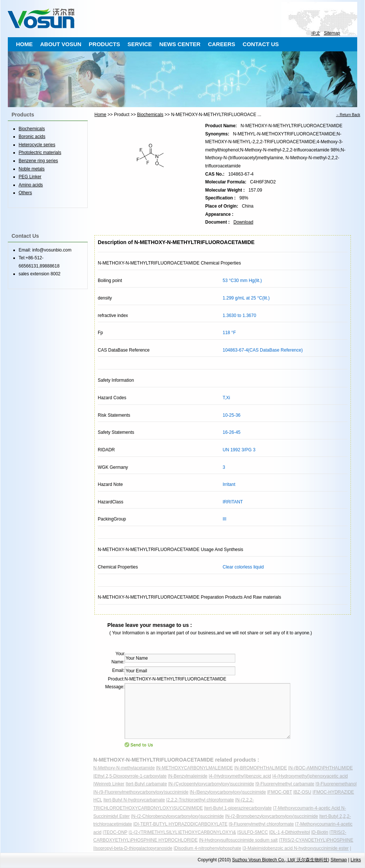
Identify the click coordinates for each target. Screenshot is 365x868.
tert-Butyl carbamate (147, 784)
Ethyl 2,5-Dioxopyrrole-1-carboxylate (130, 776)
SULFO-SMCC (253, 832)
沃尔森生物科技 (311, 860)
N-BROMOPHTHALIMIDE (261, 768)
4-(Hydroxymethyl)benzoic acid (241, 776)
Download (243, 222)
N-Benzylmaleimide (188, 776)
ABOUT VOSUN (61, 44)
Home (100, 115)
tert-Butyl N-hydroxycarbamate (135, 800)
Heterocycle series (37, 145)
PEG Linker (30, 177)
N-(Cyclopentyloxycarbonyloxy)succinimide (212, 784)
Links (356, 860)
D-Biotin (320, 832)
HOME (24, 44)
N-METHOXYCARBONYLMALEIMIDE (195, 768)
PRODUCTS (104, 44)
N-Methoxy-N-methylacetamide (124, 768)
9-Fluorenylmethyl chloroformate (262, 824)
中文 (316, 33)
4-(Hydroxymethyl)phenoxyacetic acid (311, 776)
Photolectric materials (40, 153)
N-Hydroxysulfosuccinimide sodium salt (239, 840)
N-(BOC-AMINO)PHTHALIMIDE (321, 768)
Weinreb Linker (109, 784)
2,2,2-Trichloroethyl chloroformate (201, 800)
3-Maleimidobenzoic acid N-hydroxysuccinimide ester (296, 848)
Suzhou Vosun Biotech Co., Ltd (263, 860)
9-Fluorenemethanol (337, 784)
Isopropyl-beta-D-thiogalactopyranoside (133, 848)
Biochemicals (150, 115)
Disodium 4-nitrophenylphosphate (208, 848)
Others (25, 193)
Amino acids (31, 185)
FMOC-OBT (280, 792)
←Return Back (348, 115)
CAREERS (221, 44)
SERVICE (140, 44)
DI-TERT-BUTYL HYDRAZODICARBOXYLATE (181, 824)
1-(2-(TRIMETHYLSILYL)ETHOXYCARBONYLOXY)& (183, 832)
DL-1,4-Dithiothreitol (290, 832)
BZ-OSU (303, 792)
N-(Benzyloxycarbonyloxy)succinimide (228, 792)
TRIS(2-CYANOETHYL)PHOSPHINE (316, 840)
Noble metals (32, 169)
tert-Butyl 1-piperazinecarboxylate (238, 808)
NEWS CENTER (180, 44)
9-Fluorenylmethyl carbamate (285, 784)
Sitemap (332, 33)
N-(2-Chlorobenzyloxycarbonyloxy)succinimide (178, 816)
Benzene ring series (38, 161)
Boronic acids (32, 137)
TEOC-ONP (115, 832)
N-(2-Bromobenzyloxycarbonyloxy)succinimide (272, 816)
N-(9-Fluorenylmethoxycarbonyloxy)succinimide (141, 792)
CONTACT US (261, 44)
